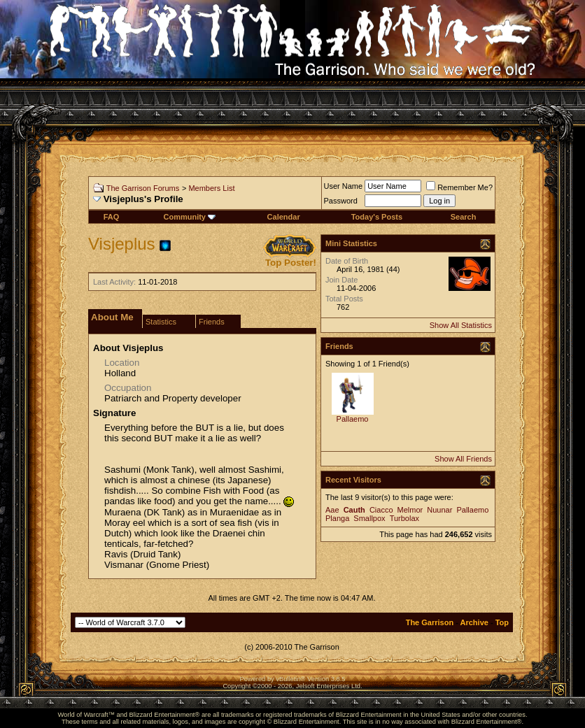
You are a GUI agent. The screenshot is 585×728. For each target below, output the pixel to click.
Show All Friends (463, 459)
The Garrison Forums (143, 188)
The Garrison (430, 622)
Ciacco (381, 510)
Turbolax (404, 518)
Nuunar (439, 510)
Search (464, 217)
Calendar (284, 217)
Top (502, 622)
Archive (474, 622)
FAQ (112, 217)
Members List (211, 188)
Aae (332, 510)
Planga (337, 518)
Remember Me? (459, 187)
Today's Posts (377, 217)
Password (341, 201)
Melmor (410, 510)
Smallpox (369, 518)
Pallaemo (353, 419)
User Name (344, 186)
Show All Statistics (461, 325)
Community (189, 217)
